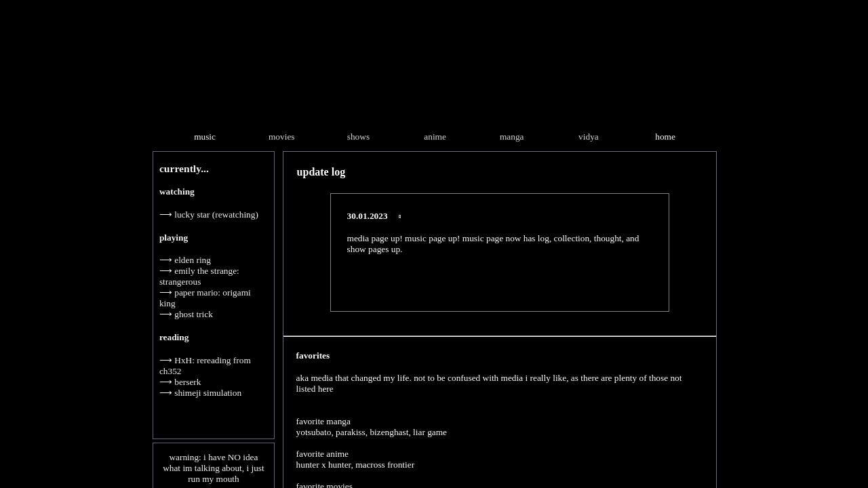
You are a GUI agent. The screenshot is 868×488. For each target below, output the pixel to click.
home (665, 137)
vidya (589, 137)
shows (358, 137)
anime (435, 137)
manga (512, 137)
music (205, 137)
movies (282, 137)
